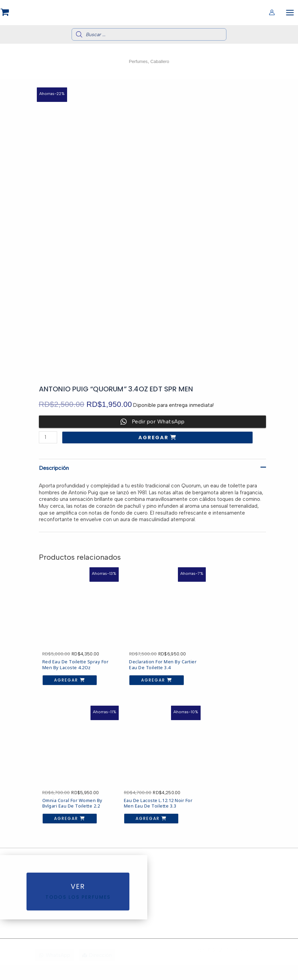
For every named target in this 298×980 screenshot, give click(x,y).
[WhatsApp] (55, 971)
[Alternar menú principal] (290, 13)
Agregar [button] (63, 673)
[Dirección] (97, 971)
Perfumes (137, 64)
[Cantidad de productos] (48, 440)
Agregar (154, 440)
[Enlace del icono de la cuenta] (272, 13)
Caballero (161, 64)
